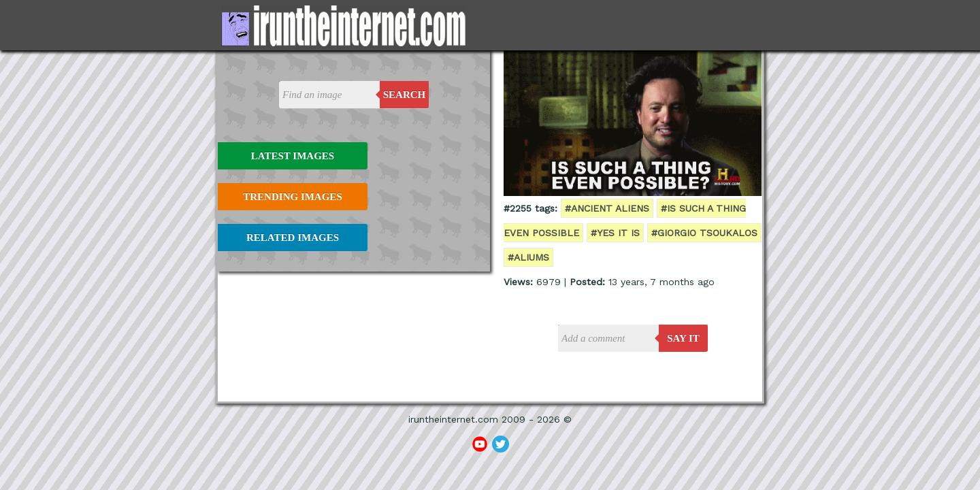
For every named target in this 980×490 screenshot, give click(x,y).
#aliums (528, 257)
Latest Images (293, 156)
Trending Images (292, 197)
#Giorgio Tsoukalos (704, 233)
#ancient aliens (607, 208)
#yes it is (615, 233)
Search (405, 95)
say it (683, 338)
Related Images (293, 238)
